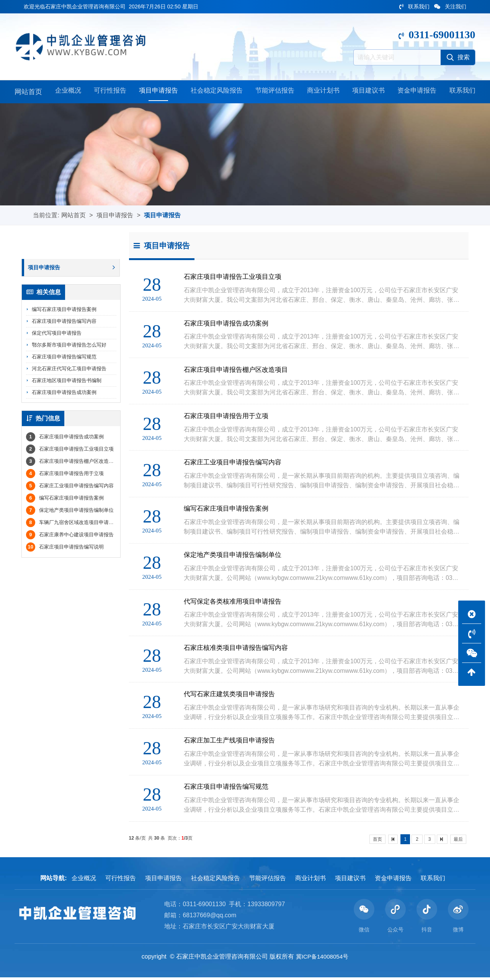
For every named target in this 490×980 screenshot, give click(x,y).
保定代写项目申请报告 (57, 334)
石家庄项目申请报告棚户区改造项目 (72, 463)
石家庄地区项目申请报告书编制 (67, 382)
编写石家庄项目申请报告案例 (64, 310)
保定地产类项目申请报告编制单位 (70, 512)
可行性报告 (108, 93)
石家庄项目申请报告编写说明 (65, 548)
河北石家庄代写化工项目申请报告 (69, 370)
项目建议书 (368, 93)
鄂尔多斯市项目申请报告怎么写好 (69, 346)
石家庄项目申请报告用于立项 (65, 475)
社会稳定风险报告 (216, 93)
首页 (377, 842)
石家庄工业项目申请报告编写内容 (70, 487)
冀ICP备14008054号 (322, 959)
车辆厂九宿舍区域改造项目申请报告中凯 (77, 524)
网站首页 (28, 93)
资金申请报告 (416, 93)
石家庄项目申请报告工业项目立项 (70, 450)
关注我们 (450, 7)
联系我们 (414, 7)
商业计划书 (323, 93)
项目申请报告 (157, 93)
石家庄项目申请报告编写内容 (64, 322)
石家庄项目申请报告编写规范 (64, 358)
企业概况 (67, 93)
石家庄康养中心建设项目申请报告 (70, 536)
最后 (458, 842)
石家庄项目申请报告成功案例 (64, 393)
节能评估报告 (274, 93)
